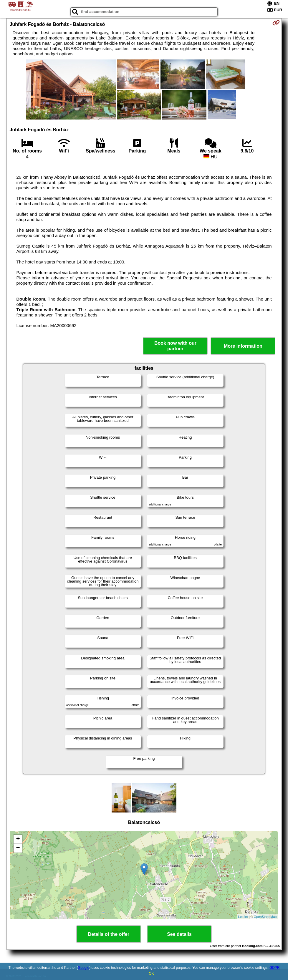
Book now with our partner (175, 346)
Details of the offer (109, 934)
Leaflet (243, 917)
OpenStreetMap (265, 917)
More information (243, 346)
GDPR (275, 968)
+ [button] (18, 839)
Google (84, 968)
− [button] (18, 848)
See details (179, 934)
